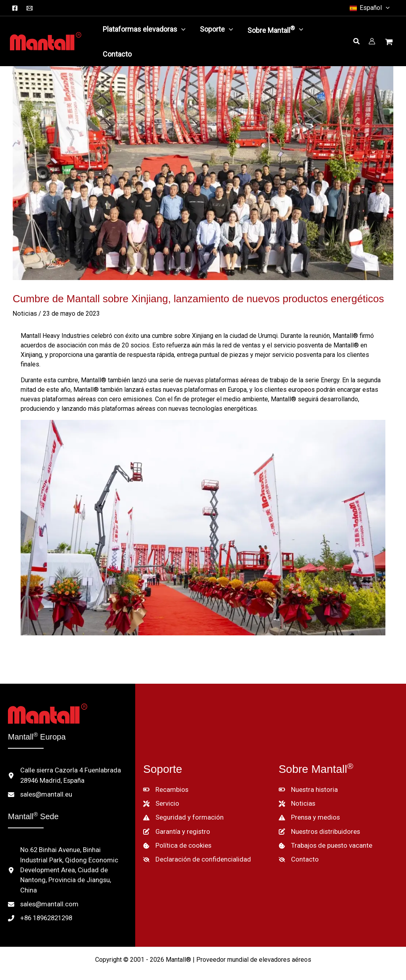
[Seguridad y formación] (180, 810)
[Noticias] (296, 797)
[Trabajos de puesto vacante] (323, 837)
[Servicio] (161, 797)
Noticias (24, 314)
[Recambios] (165, 784)
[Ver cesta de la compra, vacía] (390, 43)
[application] (181, 29)
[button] (369, 8)
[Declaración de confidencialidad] (193, 851)
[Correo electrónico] (30, 8)
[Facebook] (15, 8)
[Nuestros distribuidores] (318, 824)
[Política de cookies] (176, 837)
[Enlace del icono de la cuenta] (372, 41)
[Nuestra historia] (307, 784)
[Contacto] (297, 851)
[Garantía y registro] (174, 824)
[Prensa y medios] (308, 810)
